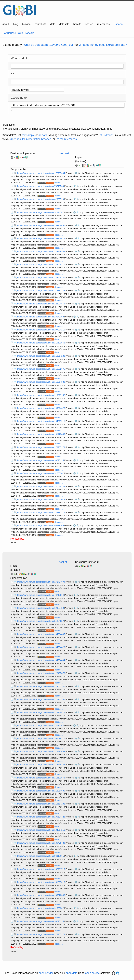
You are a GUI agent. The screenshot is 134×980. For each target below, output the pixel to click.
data (53, 24)
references (103, 24)
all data (43, 135)
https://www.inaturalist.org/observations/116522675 (41, 369)
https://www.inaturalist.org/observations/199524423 (41, 408)
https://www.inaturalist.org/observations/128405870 (41, 265)
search (89, 24)
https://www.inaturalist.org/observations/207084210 (41, 330)
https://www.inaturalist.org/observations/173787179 (41, 447)
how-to (77, 24)
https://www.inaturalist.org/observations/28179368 (41, 317)
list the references (66, 139)
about (6, 24)
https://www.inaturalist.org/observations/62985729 (41, 199)
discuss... (59, 183)
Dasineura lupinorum (23, 153)
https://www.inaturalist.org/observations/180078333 (41, 486)
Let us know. (106, 135)
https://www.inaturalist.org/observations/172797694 (41, 173)
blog (16, 24)
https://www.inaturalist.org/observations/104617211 (41, 421)
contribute (40, 24)
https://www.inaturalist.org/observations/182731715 (41, 512)
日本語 (19, 33)
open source (93, 973)
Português (8, 33)
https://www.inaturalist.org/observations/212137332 (41, 291)
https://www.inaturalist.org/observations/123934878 (41, 304)
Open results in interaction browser (30, 139)
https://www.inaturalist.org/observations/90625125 (41, 460)
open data (72, 973)
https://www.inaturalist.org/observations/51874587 (41, 212)
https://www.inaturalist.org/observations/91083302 (41, 473)
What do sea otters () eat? (49, 45)
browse (26, 24)
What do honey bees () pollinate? (103, 45)
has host (64, 153)
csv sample (28, 135)
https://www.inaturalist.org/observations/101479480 (41, 434)
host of (63, 562)
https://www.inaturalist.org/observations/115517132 (41, 395)
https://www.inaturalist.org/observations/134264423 (41, 238)
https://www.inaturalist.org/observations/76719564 (41, 186)
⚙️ (76, 173)
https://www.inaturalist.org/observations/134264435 (41, 225)
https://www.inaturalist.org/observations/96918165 (41, 525)
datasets (64, 24)
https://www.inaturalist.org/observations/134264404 (41, 252)
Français (29, 33)
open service (46, 973)
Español (119, 24)
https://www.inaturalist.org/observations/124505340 (41, 278)
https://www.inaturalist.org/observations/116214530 (41, 382)
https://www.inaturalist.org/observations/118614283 (41, 356)
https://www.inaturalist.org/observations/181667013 (41, 499)
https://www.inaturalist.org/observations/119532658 (41, 343)
